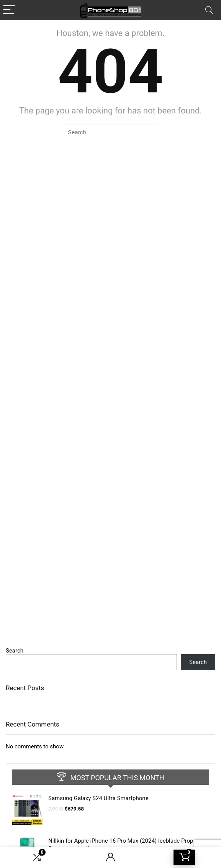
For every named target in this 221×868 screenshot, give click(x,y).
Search (15, 651)
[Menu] (9, 10)
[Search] (209, 10)
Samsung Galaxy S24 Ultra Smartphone (98, 798)
